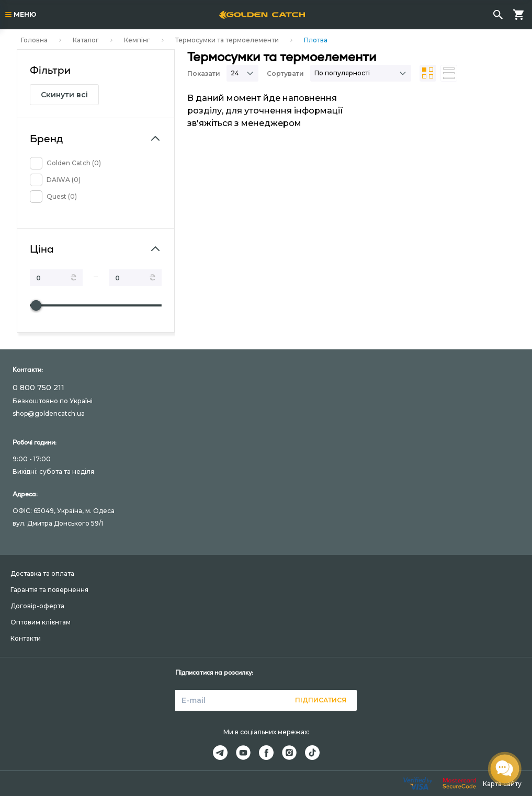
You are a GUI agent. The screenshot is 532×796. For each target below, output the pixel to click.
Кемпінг (137, 40)
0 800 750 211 (38, 388)
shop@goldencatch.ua (49, 413)
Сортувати (285, 73)
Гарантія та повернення (49, 590)
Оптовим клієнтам (41, 622)
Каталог (86, 40)
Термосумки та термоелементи (227, 40)
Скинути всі (64, 95)
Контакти (26, 638)
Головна (34, 40)
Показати (204, 73)
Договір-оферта (37, 606)
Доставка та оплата (42, 573)
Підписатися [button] (321, 700)
